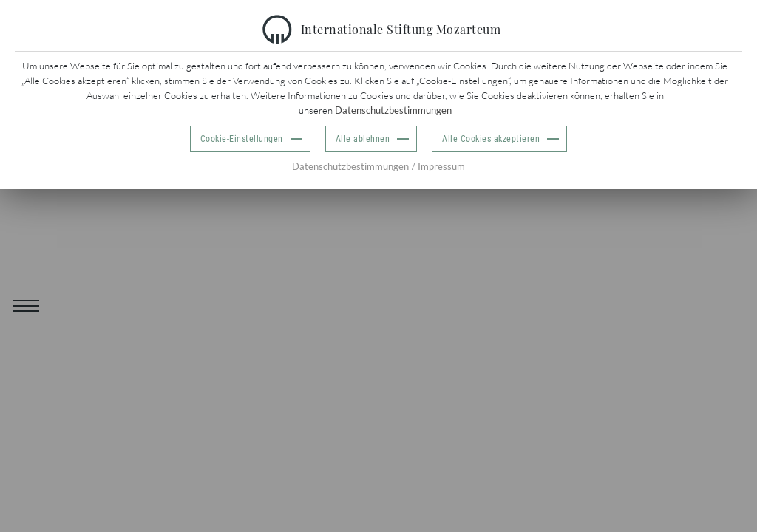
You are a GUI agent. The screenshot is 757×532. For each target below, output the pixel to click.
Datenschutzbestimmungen (393, 110)
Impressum (441, 166)
